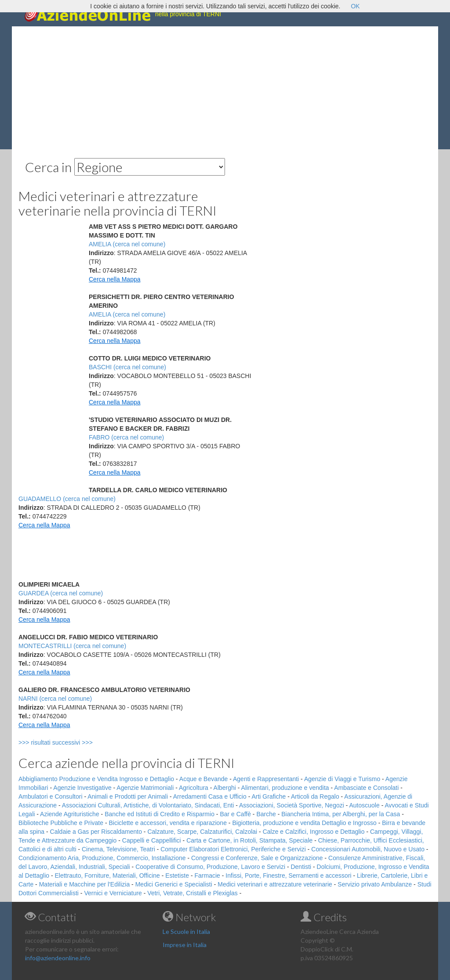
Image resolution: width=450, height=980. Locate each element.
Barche (266, 814)
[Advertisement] (225, 88)
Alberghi (225, 788)
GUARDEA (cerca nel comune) (61, 593)
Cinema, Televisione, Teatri (118, 849)
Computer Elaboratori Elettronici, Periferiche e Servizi (233, 849)
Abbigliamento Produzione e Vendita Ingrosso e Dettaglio (96, 779)
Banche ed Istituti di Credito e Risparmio (160, 814)
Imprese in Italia (185, 945)
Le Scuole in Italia (186, 931)
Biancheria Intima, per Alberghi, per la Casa (341, 814)
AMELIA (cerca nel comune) (127, 244)
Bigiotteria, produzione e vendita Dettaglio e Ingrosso (304, 823)
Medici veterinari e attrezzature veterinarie (275, 884)
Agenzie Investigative (82, 788)
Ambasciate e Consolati (366, 788)
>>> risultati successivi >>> (70, 742)
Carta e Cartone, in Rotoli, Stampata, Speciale (249, 840)
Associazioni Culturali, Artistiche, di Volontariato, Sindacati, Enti (148, 805)
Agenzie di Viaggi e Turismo (342, 779)
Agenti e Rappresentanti (266, 779)
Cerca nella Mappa (115, 279)
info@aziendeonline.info (58, 958)
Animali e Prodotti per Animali (128, 796)
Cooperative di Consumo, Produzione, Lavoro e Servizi (210, 867)
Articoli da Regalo (315, 796)
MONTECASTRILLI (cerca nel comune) (72, 646)
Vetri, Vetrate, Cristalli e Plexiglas (192, 893)
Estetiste (177, 876)
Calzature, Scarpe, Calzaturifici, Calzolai (202, 832)
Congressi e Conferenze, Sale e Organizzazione (257, 858)
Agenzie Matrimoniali (145, 788)
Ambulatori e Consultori (51, 796)
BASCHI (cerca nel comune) (127, 367)
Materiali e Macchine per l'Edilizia (85, 884)
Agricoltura (194, 788)
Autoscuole (365, 805)
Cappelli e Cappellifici (152, 840)
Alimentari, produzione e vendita (285, 788)
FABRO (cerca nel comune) (126, 437)
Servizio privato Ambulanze (375, 884)
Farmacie (207, 876)
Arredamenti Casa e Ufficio (210, 796)
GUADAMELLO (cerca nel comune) (67, 499)
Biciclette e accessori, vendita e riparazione (167, 823)
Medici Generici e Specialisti (174, 884)
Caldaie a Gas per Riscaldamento (96, 832)
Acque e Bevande (204, 779)
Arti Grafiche (269, 796)
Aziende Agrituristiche (70, 814)
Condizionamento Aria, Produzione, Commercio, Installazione (102, 858)
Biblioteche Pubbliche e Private (61, 823)
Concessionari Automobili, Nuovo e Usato (368, 849)
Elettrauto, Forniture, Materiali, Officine (107, 876)
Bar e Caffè (235, 814)
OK (355, 6)
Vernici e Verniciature (113, 893)
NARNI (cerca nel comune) (55, 699)
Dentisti (301, 867)
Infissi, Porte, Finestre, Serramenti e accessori (288, 876)
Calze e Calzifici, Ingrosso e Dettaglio (314, 832)
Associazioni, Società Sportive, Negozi (292, 805)
